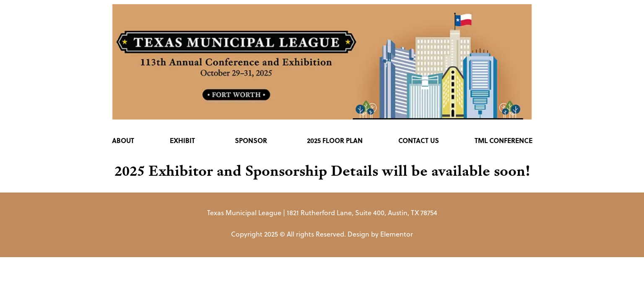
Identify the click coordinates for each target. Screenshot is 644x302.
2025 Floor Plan (335, 140)
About (123, 140)
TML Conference (504, 140)
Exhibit (184, 140)
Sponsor (253, 140)
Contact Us (419, 140)
